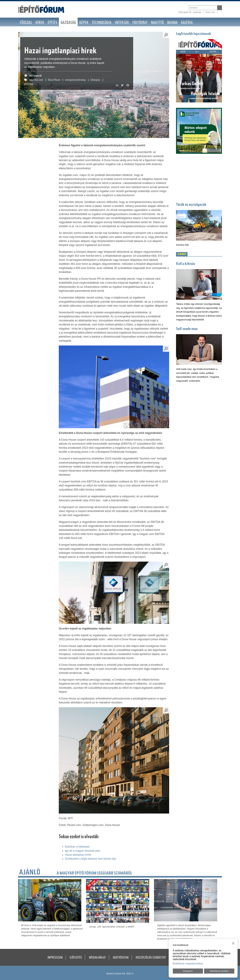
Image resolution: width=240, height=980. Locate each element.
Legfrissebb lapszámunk (194, 34)
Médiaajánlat (97, 958)
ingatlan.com (36, 80)
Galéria (187, 23)
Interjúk (122, 23)
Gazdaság (68, 23)
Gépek (84, 23)
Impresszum (55, 958)
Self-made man (187, 329)
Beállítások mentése (219, 971)
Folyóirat (140, 23)
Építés (52, 23)
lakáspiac (95, 80)
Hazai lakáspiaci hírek (78, 855)
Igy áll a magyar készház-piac (83, 851)
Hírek (40, 23)
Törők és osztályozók (191, 205)
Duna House (54, 80)
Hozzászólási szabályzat (151, 958)
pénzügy (29, 84)
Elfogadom (188, 971)
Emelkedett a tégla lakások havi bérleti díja (90, 859)
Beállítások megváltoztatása (188, 964)
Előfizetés (76, 958)
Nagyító (157, 23)
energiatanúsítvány (75, 80)
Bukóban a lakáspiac (77, 847)
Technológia (102, 23)
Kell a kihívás (186, 264)
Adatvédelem (121, 958)
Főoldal (26, 23)
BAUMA (172, 23)
